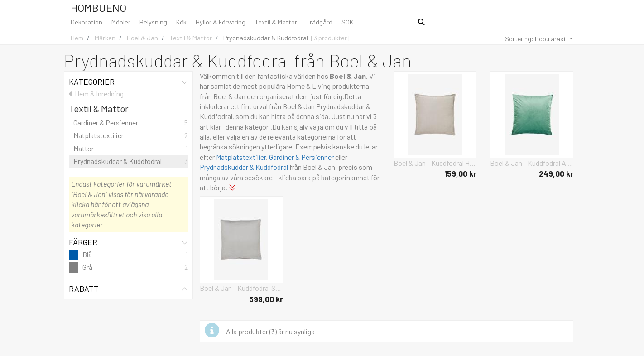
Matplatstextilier (241, 157)
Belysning (153, 22)
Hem (77, 38)
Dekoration (87, 22)
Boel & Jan (142, 38)
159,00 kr (460, 173)
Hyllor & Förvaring (221, 22)
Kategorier (128, 82)
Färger (128, 242)
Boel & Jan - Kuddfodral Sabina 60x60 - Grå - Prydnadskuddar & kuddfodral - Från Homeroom (241, 288)
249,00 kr (556, 173)
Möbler (121, 22)
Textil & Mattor (276, 22)
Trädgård (319, 22)
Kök (181, 22)
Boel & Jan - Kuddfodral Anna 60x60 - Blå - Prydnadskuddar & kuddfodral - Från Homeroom (532, 163)
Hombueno (99, 7)
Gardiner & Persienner (301, 157)
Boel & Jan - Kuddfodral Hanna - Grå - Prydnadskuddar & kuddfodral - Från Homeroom (435, 163)
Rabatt (128, 289)
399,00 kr (266, 299)
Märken (105, 38)
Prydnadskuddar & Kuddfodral (266, 38)
